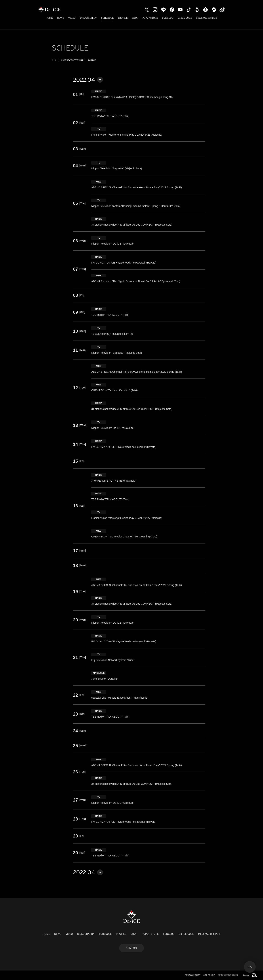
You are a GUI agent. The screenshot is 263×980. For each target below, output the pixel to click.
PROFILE (123, 18)
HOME (49, 18)
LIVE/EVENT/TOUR (72, 60)
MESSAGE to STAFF (207, 18)
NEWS (60, 18)
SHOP (135, 18)
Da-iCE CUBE (185, 18)
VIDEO (72, 18)
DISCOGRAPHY (88, 18)
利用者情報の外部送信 (228, 975)
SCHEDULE (107, 18)
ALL (54, 60)
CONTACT (131, 948)
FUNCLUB (168, 18)
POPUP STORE (150, 18)
